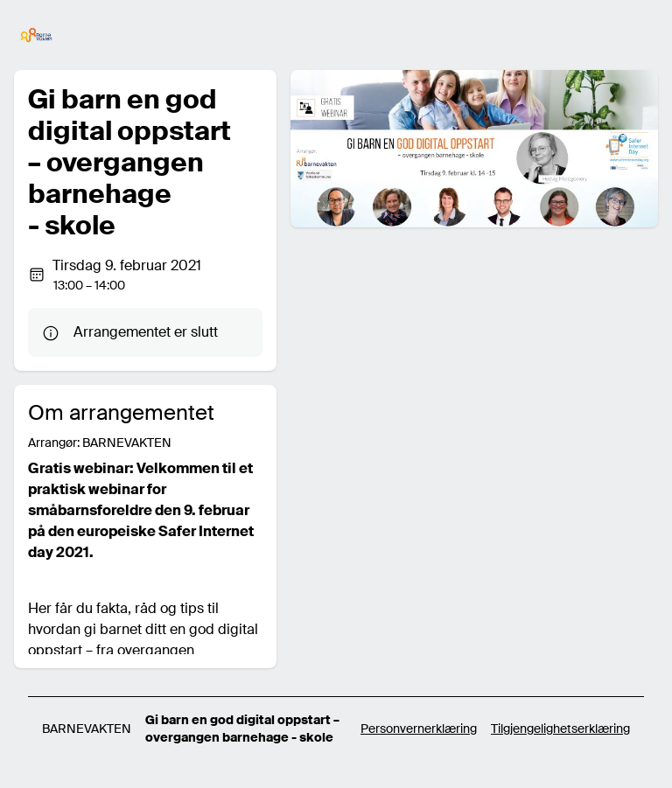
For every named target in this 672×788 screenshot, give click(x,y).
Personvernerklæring (419, 729)
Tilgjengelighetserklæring (560, 729)
